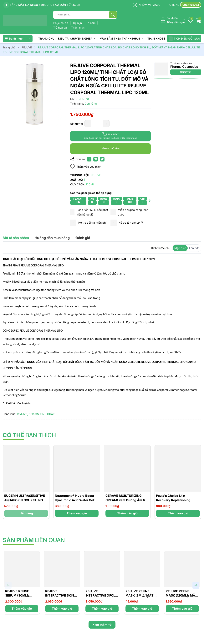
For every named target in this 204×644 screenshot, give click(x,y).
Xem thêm (102, 625)
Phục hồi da (61, 23)
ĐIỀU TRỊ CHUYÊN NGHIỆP (77, 38)
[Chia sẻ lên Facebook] (89, 159)
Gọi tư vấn (186, 72)
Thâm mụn (78, 27)
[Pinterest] (96, 159)
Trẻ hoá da (60, 27)
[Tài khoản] (173, 20)
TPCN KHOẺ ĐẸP (160, 38)
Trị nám (91, 23)
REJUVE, (22, 414)
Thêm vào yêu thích (86, 167)
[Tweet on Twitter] (102, 159)
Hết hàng (26, 513)
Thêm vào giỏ (77, 513)
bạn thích (29, 435)
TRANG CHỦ (46, 38)
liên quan (34, 540)
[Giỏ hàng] (199, 20)
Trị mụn (78, 23)
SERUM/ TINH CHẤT (42, 414)
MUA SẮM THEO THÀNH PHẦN (122, 38)
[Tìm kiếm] (113, 15)
